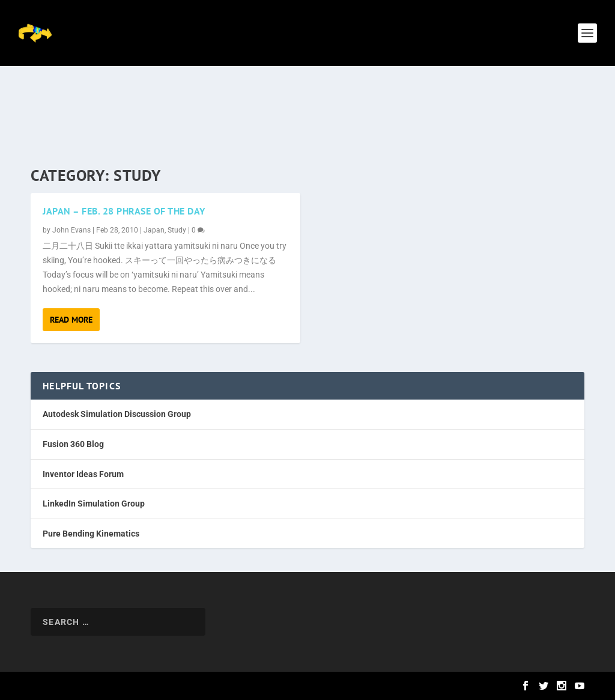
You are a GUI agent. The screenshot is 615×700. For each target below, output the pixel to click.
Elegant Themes (105, 686)
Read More (71, 320)
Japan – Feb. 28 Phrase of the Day (124, 211)
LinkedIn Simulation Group (94, 504)
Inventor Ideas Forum (83, 474)
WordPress (203, 686)
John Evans (71, 230)
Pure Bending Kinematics (91, 534)
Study (177, 230)
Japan (154, 230)
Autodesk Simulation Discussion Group (117, 414)
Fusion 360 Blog (73, 444)
